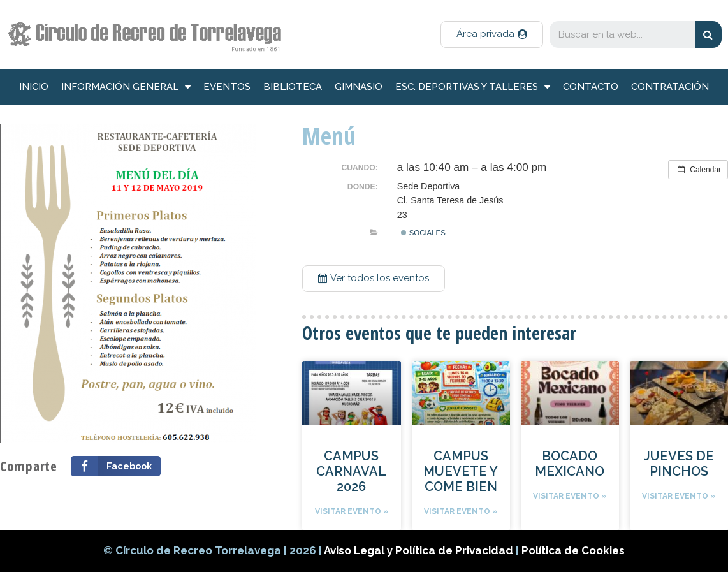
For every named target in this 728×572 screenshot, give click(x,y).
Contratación (670, 87)
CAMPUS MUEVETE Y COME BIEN (461, 471)
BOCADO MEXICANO (570, 464)
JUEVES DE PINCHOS (679, 464)
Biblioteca (293, 87)
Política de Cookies (573, 550)
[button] (492, 34)
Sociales (423, 233)
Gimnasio (359, 87)
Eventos (227, 87)
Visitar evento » (352, 511)
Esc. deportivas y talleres (473, 87)
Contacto (591, 87)
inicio (34, 87)
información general (126, 87)
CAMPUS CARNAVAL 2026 (351, 471)
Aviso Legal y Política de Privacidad (420, 550)
